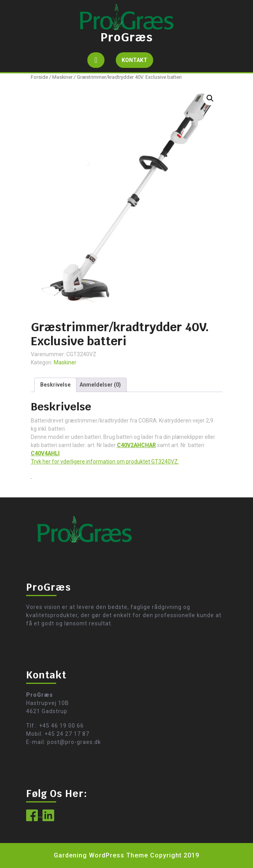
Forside (39, 77)
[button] (210, 98)
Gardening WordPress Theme (101, 855)
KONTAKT (137, 62)
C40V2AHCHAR (136, 445)
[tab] (96, 60)
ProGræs (127, 37)
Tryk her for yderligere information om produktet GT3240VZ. (105, 462)
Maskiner (62, 77)
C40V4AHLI (45, 453)
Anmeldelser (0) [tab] (100, 385)
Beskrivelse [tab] (55, 385)
